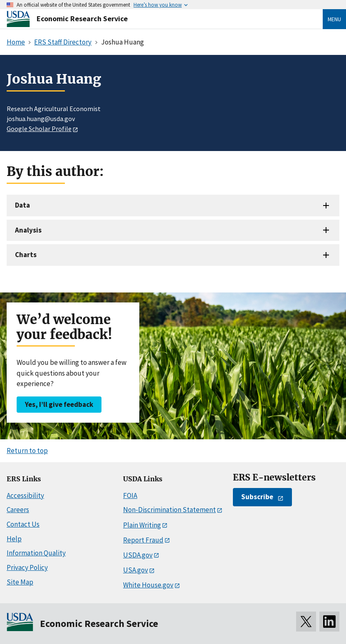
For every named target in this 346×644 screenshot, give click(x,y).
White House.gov (148, 585)
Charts (26, 255)
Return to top (27, 451)
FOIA (130, 495)
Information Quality (36, 553)
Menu (334, 19)
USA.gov (136, 570)
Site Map (20, 582)
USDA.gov (138, 555)
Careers (18, 510)
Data (22, 205)
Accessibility (25, 495)
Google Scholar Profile (39, 129)
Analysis (28, 230)
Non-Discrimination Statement (169, 510)
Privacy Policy (27, 567)
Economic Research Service (82, 19)
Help (14, 539)
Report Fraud (143, 540)
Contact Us (23, 524)
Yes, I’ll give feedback (59, 404)
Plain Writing (142, 525)
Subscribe (257, 497)
